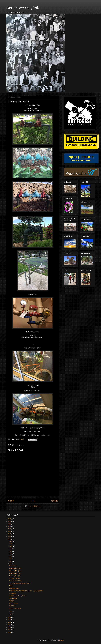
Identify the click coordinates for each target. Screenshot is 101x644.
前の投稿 (55, 501)
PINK (11, 586)
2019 (10, 534)
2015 (10, 620)
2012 (10, 627)
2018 (10, 536)
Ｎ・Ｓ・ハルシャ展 (15, 608)
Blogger (61, 640)
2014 (10, 622)
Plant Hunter (13, 566)
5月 (11, 559)
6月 (11, 556)
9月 (11, 549)
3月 (11, 564)
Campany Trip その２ (15, 573)
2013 (10, 625)
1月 (11, 614)
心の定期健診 (13, 598)
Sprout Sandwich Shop (16, 581)
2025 (10, 519)
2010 (10, 632)
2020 (10, 531)
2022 (10, 526)
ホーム (33, 501)
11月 (11, 544)
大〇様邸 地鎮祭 (14, 578)
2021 (10, 529)
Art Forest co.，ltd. (23, 8)
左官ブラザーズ (14, 603)
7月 (11, 554)
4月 (11, 561)
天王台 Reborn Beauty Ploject (18, 596)
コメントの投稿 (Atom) (34, 506)
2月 (11, 612)
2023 (10, 524)
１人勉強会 (12, 593)
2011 (10, 630)
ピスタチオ (12, 606)
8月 (11, 551)
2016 (10, 617)
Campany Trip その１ (15, 576)
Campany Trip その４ (15, 568)
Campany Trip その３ (15, 571)
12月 (11, 541)
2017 (10, 539)
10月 (11, 546)
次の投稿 (11, 501)
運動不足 (12, 601)
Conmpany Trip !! (14, 588)
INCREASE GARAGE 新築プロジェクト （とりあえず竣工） (27, 591)
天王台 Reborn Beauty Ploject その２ (20, 583)
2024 (10, 521)
